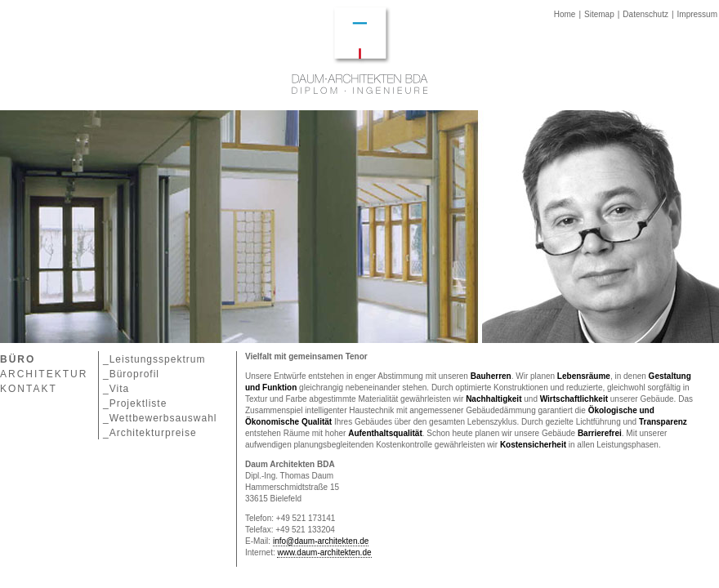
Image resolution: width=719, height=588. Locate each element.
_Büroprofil (131, 374)
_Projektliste (135, 403)
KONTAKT (29, 389)
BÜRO (18, 359)
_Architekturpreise (150, 433)
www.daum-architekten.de (324, 552)
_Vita (116, 389)
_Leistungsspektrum (154, 359)
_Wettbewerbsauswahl (160, 418)
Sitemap (599, 14)
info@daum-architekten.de (321, 541)
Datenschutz (645, 14)
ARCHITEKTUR (44, 374)
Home (565, 14)
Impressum (697, 14)
